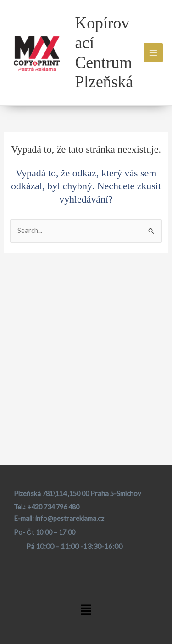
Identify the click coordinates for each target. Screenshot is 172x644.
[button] (86, 611)
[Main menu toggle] (153, 53)
